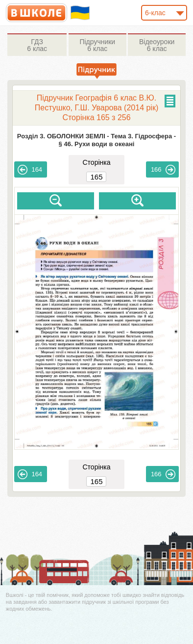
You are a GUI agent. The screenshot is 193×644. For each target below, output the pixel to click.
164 (30, 170)
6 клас (37, 45)
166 (163, 170)
